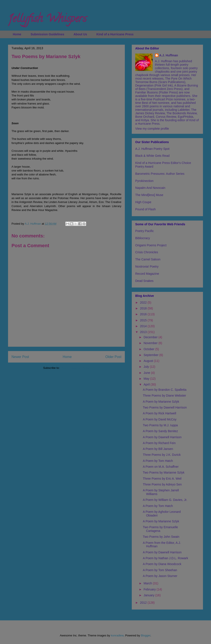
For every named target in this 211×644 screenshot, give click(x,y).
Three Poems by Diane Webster (164, 396)
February (150, 589)
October (149, 349)
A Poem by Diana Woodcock (162, 564)
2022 (144, 302)
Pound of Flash (145, 209)
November (151, 343)
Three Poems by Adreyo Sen (162, 484)
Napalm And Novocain (150, 188)
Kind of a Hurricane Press (115, 34)
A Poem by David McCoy (160, 419)
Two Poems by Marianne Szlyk (164, 472)
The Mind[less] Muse (149, 195)
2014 (144, 326)
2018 (144, 308)
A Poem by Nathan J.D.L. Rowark (166, 558)
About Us (80, 34)
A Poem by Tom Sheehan (160, 570)
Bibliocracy (143, 238)
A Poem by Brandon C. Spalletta (165, 390)
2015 (144, 320)
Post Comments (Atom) (75, 368)
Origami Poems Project (151, 245)
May (147, 379)
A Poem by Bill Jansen (158, 449)
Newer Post (20, 357)
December (151, 337)
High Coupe (143, 202)
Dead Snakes (144, 281)
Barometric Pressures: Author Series (160, 174)
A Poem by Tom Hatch (158, 461)
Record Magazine (147, 274)
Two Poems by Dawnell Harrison (165, 407)
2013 (144, 332)
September (151, 355)
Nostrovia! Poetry (147, 266)
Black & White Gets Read (152, 156)
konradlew (117, 635)
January (149, 595)
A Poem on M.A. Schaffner (161, 467)
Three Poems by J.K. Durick (162, 455)
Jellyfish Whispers (47, 20)
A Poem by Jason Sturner (160, 576)
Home (17, 34)
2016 (144, 314)
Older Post (113, 357)
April (147, 384)
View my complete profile (152, 129)
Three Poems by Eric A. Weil (162, 479)
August (149, 361)
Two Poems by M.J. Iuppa (160, 425)
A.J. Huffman (169, 55)
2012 (144, 603)
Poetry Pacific (145, 231)
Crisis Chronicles (147, 252)
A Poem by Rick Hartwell (159, 413)
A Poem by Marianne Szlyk (161, 402)
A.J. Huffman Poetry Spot (152, 149)
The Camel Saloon (148, 259)
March (148, 583)
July (147, 367)
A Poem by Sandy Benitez (160, 431)
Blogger (146, 635)
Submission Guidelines (47, 34)
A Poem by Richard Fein (159, 443)
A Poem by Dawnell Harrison (162, 437)
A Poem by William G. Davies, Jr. (165, 500)
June (147, 373)
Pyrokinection (144, 181)
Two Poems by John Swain (161, 537)
